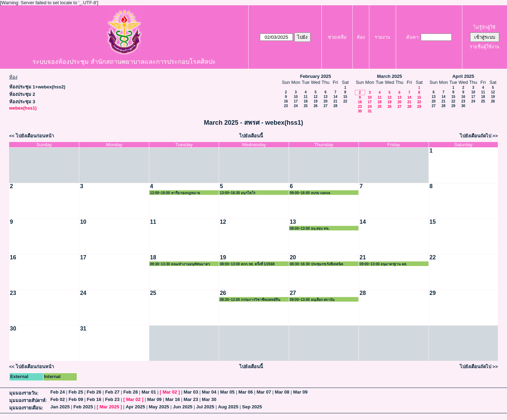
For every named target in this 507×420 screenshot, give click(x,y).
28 (335, 106)
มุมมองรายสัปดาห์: (28, 400)
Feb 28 (130, 392)
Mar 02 (170, 392)
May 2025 (159, 407)
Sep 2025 (252, 407)
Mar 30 (209, 399)
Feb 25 (76, 392)
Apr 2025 (135, 407)
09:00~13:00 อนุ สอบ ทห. (310, 228)
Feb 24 (58, 392)
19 (316, 101)
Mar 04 (209, 392)
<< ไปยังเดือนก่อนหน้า (32, 136)
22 (345, 101)
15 (345, 97)
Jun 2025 (183, 407)
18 (305, 101)
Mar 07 (264, 392)
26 (316, 106)
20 (326, 101)
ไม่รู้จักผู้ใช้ (484, 27)
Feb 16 (94, 399)
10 (296, 97)
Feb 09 (76, 399)
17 (296, 101)
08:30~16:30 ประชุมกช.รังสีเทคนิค (317, 264)
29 (419, 107)
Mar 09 (300, 392)
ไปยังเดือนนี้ (251, 136)
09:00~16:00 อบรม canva (310, 193)
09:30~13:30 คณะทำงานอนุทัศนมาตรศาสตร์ (180, 264)
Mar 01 (149, 392)
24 (296, 106)
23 (286, 106)
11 (305, 97)
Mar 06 (246, 392)
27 (326, 106)
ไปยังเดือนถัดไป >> (479, 136)
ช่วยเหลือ (337, 37)
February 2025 (315, 76)
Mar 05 (227, 392)
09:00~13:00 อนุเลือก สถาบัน (312, 300)
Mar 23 (191, 399)
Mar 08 (282, 392)
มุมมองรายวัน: (24, 393)
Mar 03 (191, 392)
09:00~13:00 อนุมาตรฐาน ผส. (383, 264)
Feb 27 (112, 392)
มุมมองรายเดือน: (26, 408)
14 (335, 97)
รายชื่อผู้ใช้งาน (484, 47)
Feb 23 (112, 399)
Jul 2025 (205, 407)
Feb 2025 (83, 407)
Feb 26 (94, 392)
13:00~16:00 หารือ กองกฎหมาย (175, 193)
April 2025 (463, 76)
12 (316, 97)
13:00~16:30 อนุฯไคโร (237, 193)
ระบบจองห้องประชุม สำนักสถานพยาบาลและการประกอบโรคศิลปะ (124, 62)
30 (360, 111)
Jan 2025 (60, 407)
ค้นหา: (413, 37)
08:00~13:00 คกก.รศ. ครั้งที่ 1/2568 (247, 264)
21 (335, 101)
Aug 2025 (228, 407)
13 (326, 97)
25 (305, 106)
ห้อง (361, 37)
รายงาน (382, 37)
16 (286, 101)
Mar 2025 (109, 407)
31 (370, 111)
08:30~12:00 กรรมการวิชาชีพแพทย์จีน (250, 300)
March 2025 (390, 76)
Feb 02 (58, 399)
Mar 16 (173, 399)
